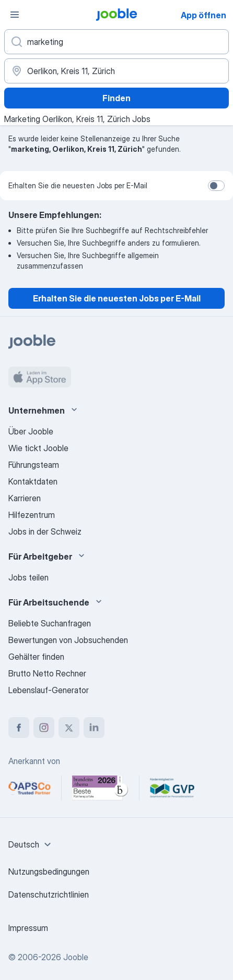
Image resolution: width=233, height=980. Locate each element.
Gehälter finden (36, 657)
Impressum (28, 928)
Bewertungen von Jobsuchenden (68, 640)
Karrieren (25, 498)
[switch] (216, 186)
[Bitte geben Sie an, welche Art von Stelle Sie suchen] (116, 42)
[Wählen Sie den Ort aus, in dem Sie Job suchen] (116, 71)
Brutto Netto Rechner (47, 673)
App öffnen (203, 15)
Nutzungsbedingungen (49, 872)
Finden (116, 98)
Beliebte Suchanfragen (50, 623)
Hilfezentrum (32, 515)
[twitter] (69, 728)
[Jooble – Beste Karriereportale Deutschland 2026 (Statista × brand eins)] (100, 788)
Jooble (76, 957)
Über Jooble (31, 431)
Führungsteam (34, 465)
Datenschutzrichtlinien (49, 894)
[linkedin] (94, 728)
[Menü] (15, 15)
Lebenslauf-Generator (49, 690)
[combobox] (31, 844)
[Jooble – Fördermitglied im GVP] (172, 788)
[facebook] (19, 728)
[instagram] (44, 728)
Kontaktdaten (33, 481)
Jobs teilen (28, 577)
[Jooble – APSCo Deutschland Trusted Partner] (30, 788)
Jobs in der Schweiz (45, 531)
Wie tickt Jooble (38, 448)
